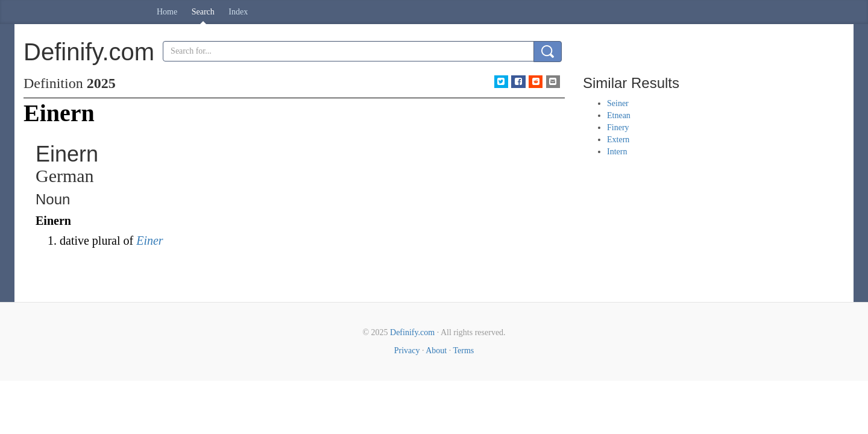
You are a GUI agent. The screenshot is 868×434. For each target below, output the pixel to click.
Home (167, 12)
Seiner (618, 103)
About (436, 351)
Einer (149, 241)
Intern (617, 152)
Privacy (407, 351)
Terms (463, 351)
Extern (618, 140)
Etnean (619, 115)
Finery (618, 127)
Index (238, 12)
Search (203, 12)
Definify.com (412, 332)
